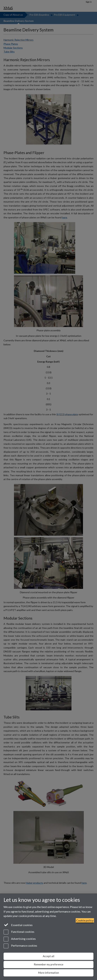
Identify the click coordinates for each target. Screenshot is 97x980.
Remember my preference (49, 964)
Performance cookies (20, 946)
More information (48, 973)
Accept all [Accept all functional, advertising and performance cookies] (48, 956)
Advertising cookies (20, 939)
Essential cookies (18, 925)
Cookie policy (85, 920)
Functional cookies (19, 932)
